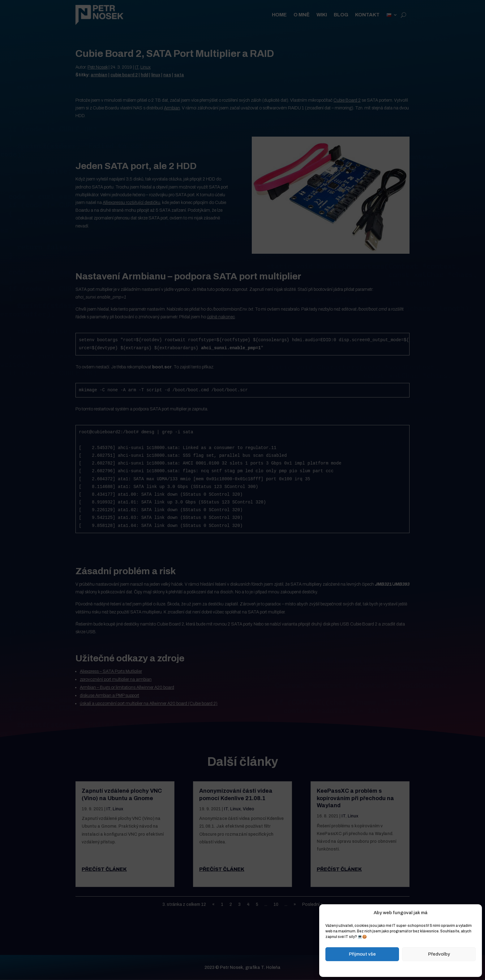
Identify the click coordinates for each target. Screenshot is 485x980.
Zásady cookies (370, 968)
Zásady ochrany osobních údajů (415, 968)
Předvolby (439, 954)
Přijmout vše (362, 954)
